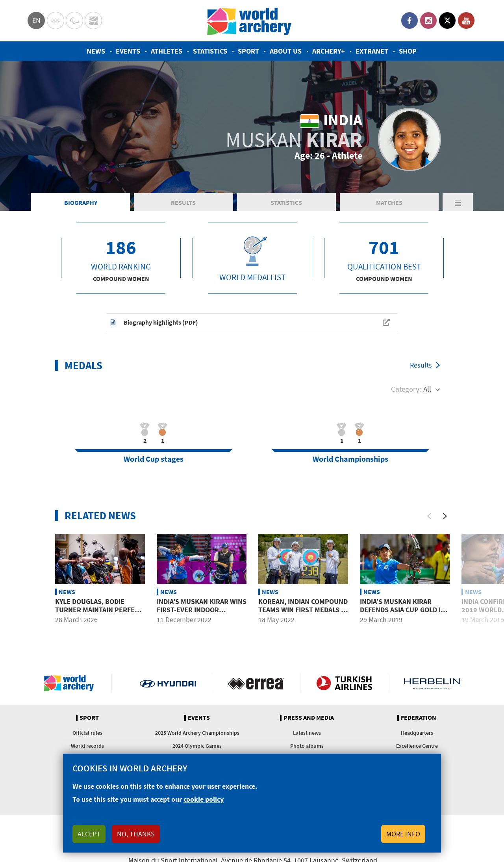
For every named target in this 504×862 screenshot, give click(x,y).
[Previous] (429, 516)
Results (183, 202)
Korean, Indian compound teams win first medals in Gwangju (303, 610)
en (36, 20)
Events (128, 51)
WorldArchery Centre (93, 20)
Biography (81, 202)
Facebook (409, 20)
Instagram (428, 20)
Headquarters (417, 733)
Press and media (309, 718)
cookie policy (204, 799)
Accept (89, 834)
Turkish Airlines (344, 683)
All (427, 389)
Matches (389, 202)
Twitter (447, 20)
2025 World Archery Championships (197, 733)
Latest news (307, 733)
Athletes (167, 51)
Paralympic (74, 20)
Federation (419, 718)
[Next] (445, 516)
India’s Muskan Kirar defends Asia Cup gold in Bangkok (403, 610)
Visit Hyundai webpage (168, 683)
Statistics (210, 51)
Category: (406, 389)
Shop (408, 51)
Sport (248, 51)
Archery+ (329, 51)
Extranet (372, 51)
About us (286, 51)
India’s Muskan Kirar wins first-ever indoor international (202, 610)
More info (403, 834)
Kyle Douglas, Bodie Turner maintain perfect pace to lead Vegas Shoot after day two (99, 614)
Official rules (87, 733)
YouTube (466, 20)
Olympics (56, 20)
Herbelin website (432, 683)
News (96, 51)
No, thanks (136, 834)
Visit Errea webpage (256, 683)
